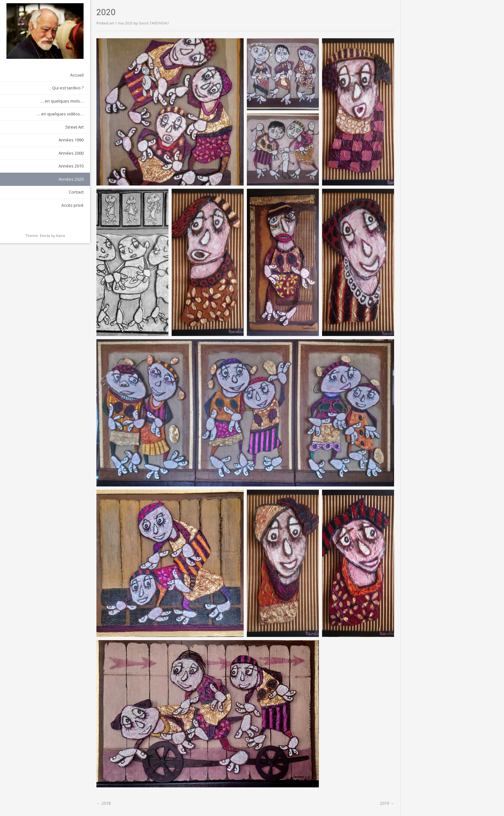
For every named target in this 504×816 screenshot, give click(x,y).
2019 (387, 803)
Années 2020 (71, 179)
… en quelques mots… (62, 101)
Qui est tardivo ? (68, 88)
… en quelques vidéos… (60, 114)
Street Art (74, 127)
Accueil (77, 75)
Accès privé (72, 205)
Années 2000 (71, 153)
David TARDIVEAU (154, 23)
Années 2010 (71, 166)
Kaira (61, 236)
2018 (104, 803)
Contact (76, 192)
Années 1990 (71, 140)
